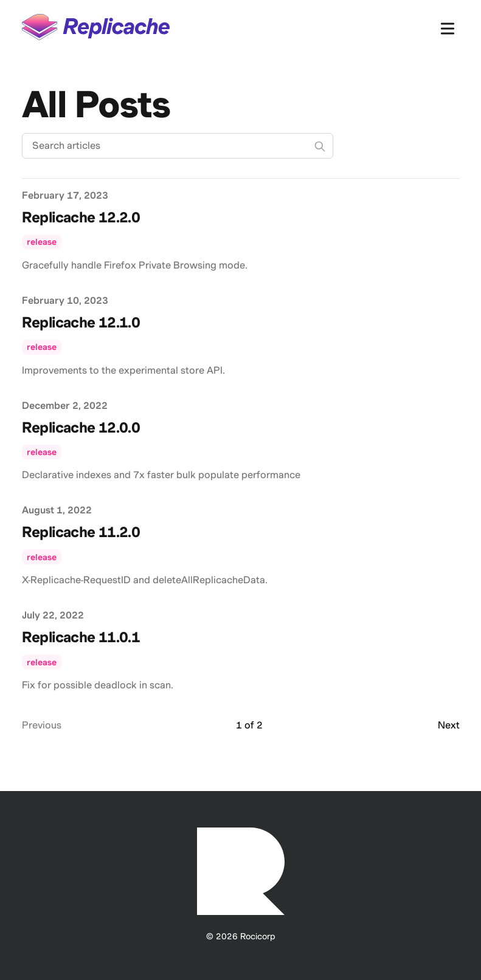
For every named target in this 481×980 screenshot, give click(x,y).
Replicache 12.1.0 (81, 322)
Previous (42, 725)
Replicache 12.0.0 (81, 427)
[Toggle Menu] (448, 26)
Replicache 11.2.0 (81, 532)
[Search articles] (178, 146)
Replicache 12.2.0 (81, 217)
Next (449, 725)
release (42, 242)
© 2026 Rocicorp (241, 936)
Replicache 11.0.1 (81, 637)
